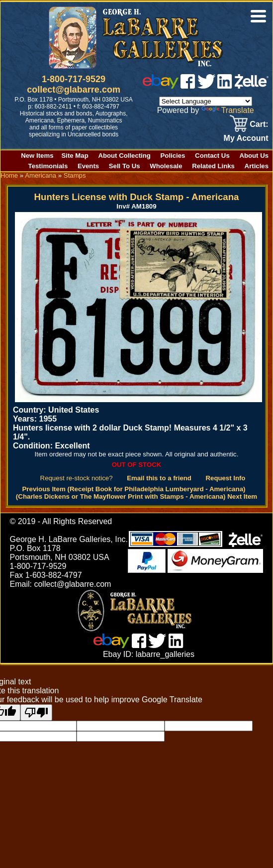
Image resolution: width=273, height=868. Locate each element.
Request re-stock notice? (77, 478)
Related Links (213, 166)
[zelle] (252, 86)
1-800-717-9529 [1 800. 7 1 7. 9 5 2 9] (74, 79)
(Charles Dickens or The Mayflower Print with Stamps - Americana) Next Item (136, 496)
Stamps (75, 175)
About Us (254, 156)
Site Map (75, 156)
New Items (37, 156)
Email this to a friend (159, 478)
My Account (246, 138)
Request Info (226, 478)
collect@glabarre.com (74, 90)
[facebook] (188, 86)
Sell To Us (125, 166)
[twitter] (206, 86)
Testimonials (48, 166)
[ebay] (161, 86)
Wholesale (166, 166)
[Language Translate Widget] (206, 101)
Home (9, 175)
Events (88, 166)
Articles (257, 166)
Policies (173, 156)
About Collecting (124, 156)
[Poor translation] (36, 712)
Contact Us (212, 156)
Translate (228, 110)
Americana (41, 175)
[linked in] (225, 86)
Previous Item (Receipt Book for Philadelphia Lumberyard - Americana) (134, 489)
